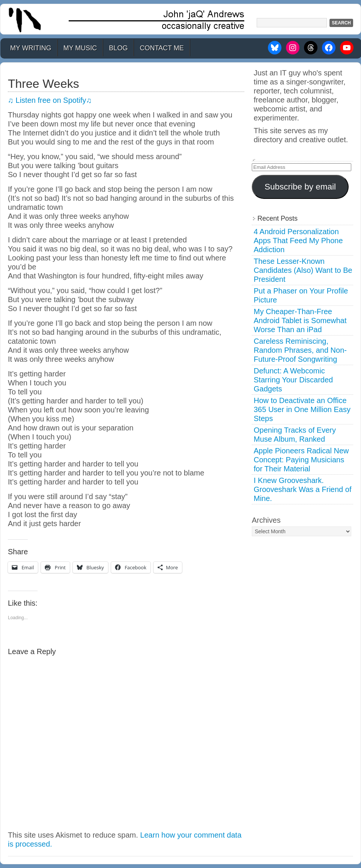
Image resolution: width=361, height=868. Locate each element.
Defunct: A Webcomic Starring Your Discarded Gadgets (293, 380)
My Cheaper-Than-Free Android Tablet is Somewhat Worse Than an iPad (300, 320)
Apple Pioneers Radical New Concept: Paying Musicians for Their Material (301, 460)
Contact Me (162, 48)
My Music (80, 48)
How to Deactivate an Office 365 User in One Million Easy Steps (302, 409)
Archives (266, 520)
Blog (118, 48)
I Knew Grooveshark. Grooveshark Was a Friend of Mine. (302, 489)
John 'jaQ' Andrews (180, 19)
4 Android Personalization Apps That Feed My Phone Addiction (298, 241)
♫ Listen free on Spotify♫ (50, 100)
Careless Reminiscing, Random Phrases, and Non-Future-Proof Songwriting (300, 350)
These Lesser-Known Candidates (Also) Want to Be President (303, 270)
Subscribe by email (300, 187)
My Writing (31, 48)
